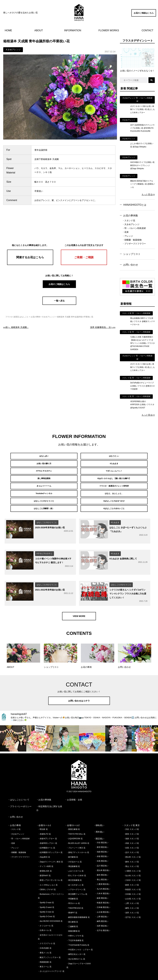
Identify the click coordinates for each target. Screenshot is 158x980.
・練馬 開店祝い (102, 911)
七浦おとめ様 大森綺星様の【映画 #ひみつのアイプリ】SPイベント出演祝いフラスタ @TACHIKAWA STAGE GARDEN (142, 343)
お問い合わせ (131, 265)
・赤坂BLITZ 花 (44, 824)
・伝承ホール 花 (44, 921)
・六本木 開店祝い (103, 884)
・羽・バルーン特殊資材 (134, 228)
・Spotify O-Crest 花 (46, 907)
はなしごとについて (20, 790)
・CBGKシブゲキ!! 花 (47, 880)
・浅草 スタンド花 (131, 903)
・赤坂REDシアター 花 (47, 833)
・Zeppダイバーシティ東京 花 (50, 852)
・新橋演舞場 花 (73, 921)
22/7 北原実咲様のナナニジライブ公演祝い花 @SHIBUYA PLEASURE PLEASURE (142, 128)
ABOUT (39, 30)
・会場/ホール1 (44, 815)
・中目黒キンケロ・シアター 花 (80, 940)
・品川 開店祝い (102, 856)
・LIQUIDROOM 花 (74, 829)
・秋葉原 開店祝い (103, 893)
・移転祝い (99, 815)
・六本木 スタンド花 (132, 871)
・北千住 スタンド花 (132, 907)
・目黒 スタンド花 (131, 838)
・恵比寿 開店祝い (103, 861)
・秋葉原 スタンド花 (132, 880)
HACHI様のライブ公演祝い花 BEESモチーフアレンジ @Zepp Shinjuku (142, 165)
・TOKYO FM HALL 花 (76, 824)
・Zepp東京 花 (44, 847)
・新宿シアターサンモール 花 (50, 871)
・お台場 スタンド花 (132, 889)
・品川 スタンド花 (131, 843)
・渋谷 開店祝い (102, 833)
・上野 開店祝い (102, 907)
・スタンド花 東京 (131, 815)
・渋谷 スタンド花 (131, 820)
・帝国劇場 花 (72, 889)
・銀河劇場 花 (72, 847)
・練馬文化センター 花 (76, 945)
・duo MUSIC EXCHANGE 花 (50, 911)
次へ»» (103, 327)
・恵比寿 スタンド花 (132, 847)
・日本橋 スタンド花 (132, 884)
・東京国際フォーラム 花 (77, 884)
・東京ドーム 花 (44, 957)
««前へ (16, 327)
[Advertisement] (59, 222)
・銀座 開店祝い (102, 888)
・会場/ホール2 (72, 815)
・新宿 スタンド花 (131, 824)
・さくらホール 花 (45, 916)
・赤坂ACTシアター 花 (47, 829)
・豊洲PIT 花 (72, 903)
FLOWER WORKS (109, 30)
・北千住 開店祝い (103, 921)
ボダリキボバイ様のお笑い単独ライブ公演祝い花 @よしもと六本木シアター (142, 109)
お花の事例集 (131, 216)
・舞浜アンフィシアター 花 (49, 948)
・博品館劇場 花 (73, 857)
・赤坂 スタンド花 (131, 833)
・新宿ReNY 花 (44, 866)
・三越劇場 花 (72, 917)
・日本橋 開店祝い (103, 898)
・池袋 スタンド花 (131, 829)
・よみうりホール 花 (75, 861)
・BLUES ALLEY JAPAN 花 (78, 833)
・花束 (125, 232)
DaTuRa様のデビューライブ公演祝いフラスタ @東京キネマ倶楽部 (142, 386)
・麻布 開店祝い (102, 865)
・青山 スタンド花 (131, 857)
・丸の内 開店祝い (103, 879)
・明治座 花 (43, 820)
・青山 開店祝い (102, 870)
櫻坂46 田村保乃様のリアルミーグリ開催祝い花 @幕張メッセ (142, 184)
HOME (8, 30)
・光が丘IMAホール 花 (76, 949)
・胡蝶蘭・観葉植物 (132, 240)
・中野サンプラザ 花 (75, 926)
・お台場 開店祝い (103, 902)
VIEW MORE (79, 606)
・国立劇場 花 (72, 912)
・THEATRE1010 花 (75, 898)
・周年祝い (99, 822)
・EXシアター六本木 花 (76, 866)
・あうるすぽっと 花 (75, 875)
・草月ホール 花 (73, 894)
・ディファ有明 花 (45, 857)
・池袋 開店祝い (102, 842)
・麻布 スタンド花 (131, 852)
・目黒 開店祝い (102, 851)
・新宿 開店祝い (102, 837)
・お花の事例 (14, 815)
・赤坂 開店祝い (102, 847)
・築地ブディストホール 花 (78, 843)
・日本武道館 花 (44, 938)
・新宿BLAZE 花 (45, 861)
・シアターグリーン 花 (76, 880)
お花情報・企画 (75, 790)
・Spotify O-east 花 (46, 893)
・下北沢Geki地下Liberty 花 (78, 935)
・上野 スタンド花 (131, 894)
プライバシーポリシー (21, 797)
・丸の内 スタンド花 (132, 866)
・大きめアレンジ (131, 224)
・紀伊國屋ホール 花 (46, 838)
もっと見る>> (148, 194)
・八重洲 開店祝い (103, 875)
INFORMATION (73, 30)
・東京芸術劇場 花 (74, 871)
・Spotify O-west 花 (46, 898)
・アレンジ (128, 236)
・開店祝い (99, 829)
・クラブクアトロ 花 (46, 934)
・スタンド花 (129, 221)
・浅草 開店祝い (102, 916)
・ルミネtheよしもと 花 (48, 875)
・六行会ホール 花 (74, 852)
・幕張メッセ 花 (44, 943)
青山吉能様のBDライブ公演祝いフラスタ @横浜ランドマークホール (142, 321)
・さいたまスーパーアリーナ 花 (51, 961)
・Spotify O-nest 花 (46, 902)
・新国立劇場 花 (73, 820)
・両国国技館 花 (44, 952)
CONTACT (147, 30)
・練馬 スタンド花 (131, 898)
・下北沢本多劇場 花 (75, 931)
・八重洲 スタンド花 (132, 861)
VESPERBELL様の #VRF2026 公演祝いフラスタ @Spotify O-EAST (142, 405)
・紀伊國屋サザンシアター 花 (50, 843)
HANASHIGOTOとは (135, 205)
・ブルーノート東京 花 (76, 838)
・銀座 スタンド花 (131, 875)
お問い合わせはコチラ (79, 691)
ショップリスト (132, 254)
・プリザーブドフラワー (134, 244)
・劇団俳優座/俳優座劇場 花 (78, 907)
